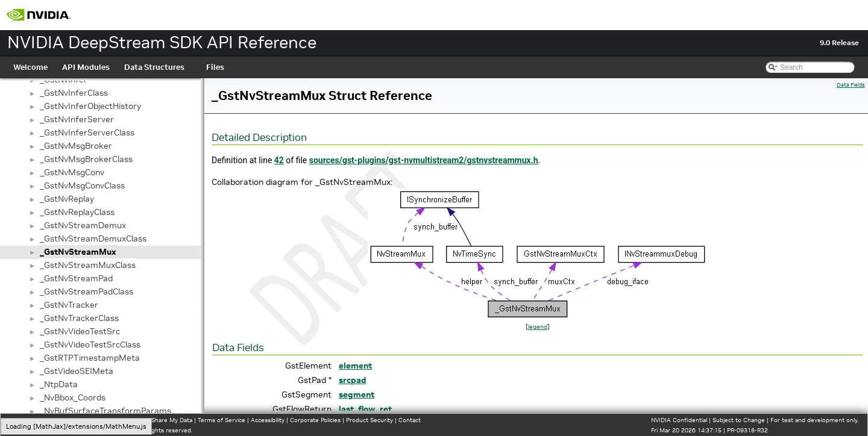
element (355, 366)
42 (279, 160)
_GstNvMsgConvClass (82, 185)
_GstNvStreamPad (76, 278)
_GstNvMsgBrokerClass (86, 159)
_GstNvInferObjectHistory (90, 106)
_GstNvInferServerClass (87, 132)
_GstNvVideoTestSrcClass (90, 344)
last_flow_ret (365, 409)
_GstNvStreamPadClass (86, 291)
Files (219, 67)
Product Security (370, 420)
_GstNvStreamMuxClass (88, 265)
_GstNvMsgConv (72, 172)
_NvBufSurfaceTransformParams (105, 411)
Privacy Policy (28, 420)
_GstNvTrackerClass (79, 318)
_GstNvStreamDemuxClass (93, 238)
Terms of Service (222, 420)
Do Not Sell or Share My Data (151, 420)
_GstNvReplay (67, 199)
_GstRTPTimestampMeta (90, 358)
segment (357, 394)
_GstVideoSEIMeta (77, 371)
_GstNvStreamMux (78, 252)
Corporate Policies (315, 420)
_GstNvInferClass (74, 93)
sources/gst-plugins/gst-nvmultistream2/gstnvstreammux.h (424, 160)
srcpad (353, 380)
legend (538, 327)
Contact (410, 420)
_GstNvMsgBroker (76, 146)
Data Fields (851, 85)
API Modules (86, 67)
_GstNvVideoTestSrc (80, 331)
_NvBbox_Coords (73, 397)
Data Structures (158, 67)
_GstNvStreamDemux (83, 225)
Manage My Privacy (78, 420)
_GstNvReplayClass (77, 212)
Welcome (30, 67)
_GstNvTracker (69, 305)
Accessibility (268, 420)
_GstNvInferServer (77, 119)
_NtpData (59, 384)
